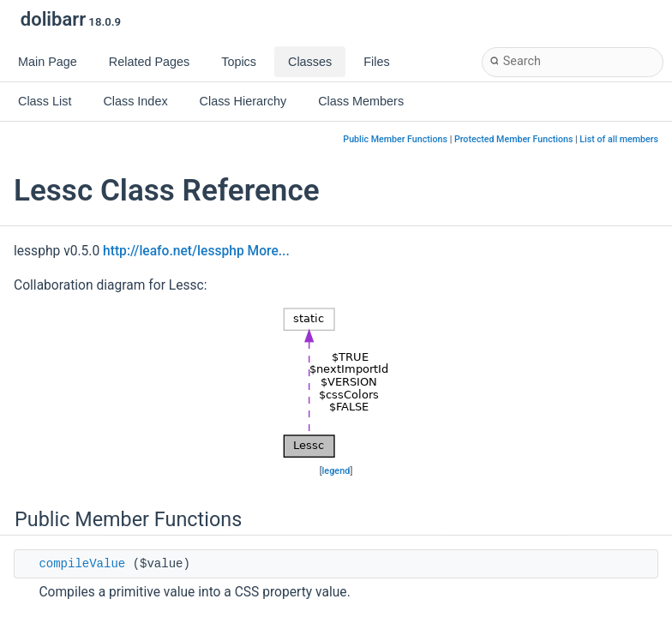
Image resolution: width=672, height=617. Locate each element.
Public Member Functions (395, 139)
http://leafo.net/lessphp (174, 251)
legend (336, 471)
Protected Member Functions (514, 139)
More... (269, 251)
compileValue (82, 564)
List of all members (619, 139)
